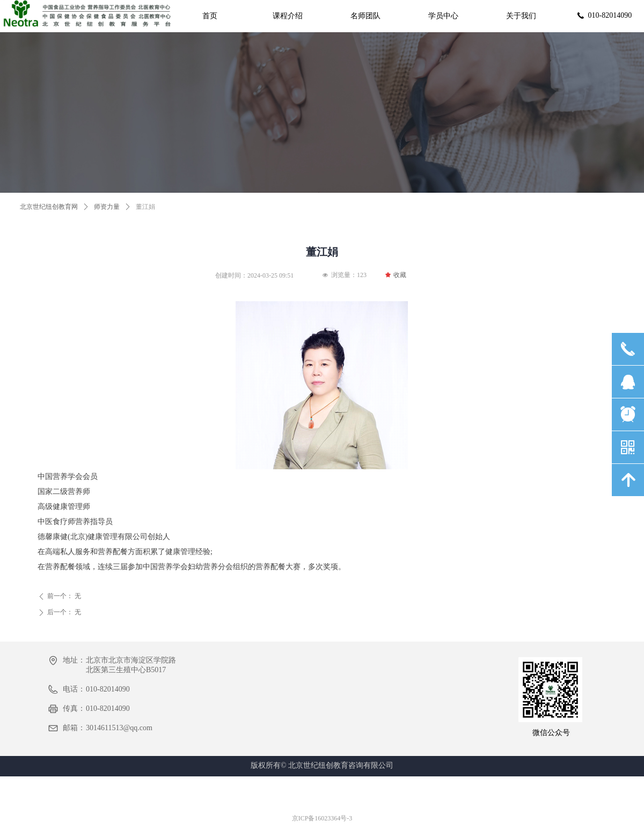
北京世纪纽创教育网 (49, 207)
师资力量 (107, 207)
